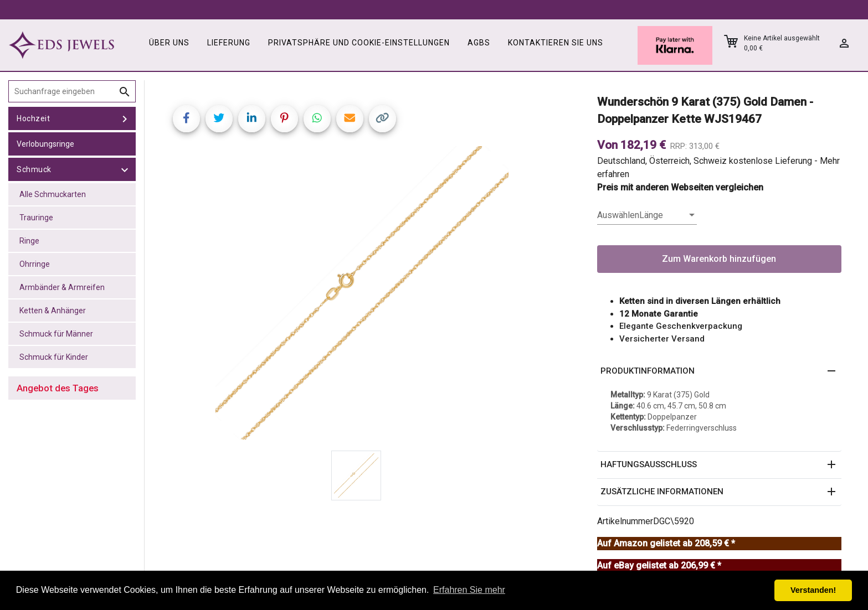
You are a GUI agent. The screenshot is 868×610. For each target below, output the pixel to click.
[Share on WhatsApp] (317, 119)
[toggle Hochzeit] (125, 118)
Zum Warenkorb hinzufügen (719, 259)
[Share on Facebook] (186, 119)
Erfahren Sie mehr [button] (469, 590)
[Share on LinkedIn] (252, 119)
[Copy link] (382, 119)
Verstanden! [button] (813, 590)
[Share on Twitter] (219, 119)
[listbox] (647, 215)
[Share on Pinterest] (284, 119)
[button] (720, 371)
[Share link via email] (350, 119)
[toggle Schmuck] (125, 169)
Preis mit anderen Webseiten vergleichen (680, 187)
